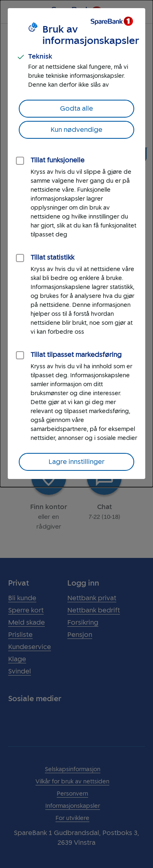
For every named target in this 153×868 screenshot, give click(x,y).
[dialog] (76, 244)
